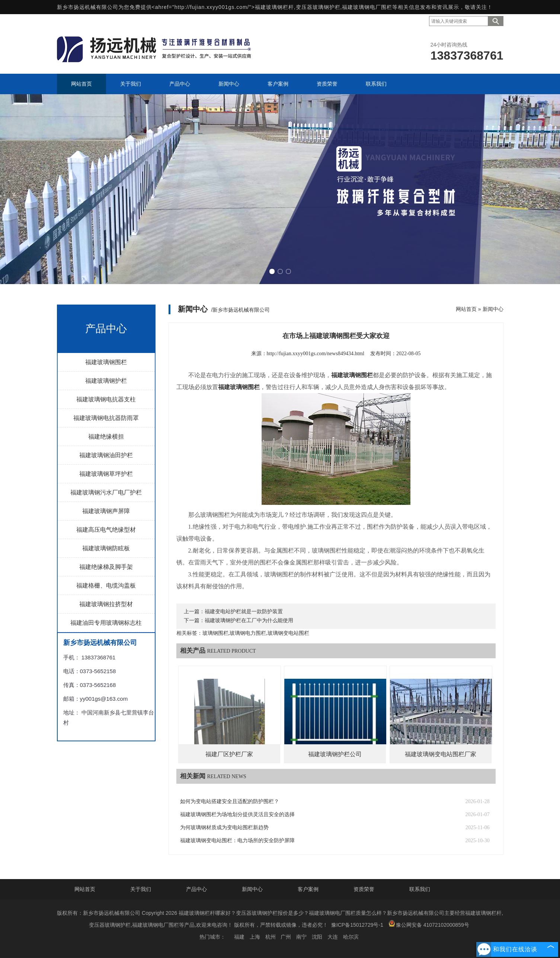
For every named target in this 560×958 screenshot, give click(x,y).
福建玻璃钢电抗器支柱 (106, 399)
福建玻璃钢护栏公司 (335, 754)
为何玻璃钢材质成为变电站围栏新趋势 (224, 827)
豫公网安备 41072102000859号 (429, 924)
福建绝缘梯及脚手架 (106, 567)
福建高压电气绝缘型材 (106, 530)
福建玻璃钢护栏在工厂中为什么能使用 (249, 620)
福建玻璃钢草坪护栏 (106, 474)
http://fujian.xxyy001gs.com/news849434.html (316, 354)
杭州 (271, 937)
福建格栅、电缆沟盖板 (106, 585)
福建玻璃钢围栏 (106, 362)
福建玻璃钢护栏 (106, 381)
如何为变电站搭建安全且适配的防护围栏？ (230, 801)
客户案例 (308, 889)
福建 (239, 937)
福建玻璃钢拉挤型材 (106, 604)
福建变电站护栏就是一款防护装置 (244, 612)
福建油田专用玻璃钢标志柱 (106, 623)
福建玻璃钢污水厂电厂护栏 (106, 492)
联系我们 (420, 889)
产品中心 (196, 889)
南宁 (301, 937)
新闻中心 (493, 309)
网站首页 (466, 309)
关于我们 (141, 889)
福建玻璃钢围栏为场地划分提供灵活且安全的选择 (237, 814)
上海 (255, 937)
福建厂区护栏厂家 (229, 754)
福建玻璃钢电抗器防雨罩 (106, 418)
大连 (333, 937)
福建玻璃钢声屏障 (106, 511)
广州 (286, 937)
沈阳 (317, 937)
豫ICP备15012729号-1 (357, 925)
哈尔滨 (351, 937)
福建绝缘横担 (106, 437)
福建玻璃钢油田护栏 (106, 455)
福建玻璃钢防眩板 (106, 548)
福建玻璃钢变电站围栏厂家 (441, 754)
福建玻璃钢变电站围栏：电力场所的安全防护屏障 (237, 841)
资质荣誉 (364, 889)
